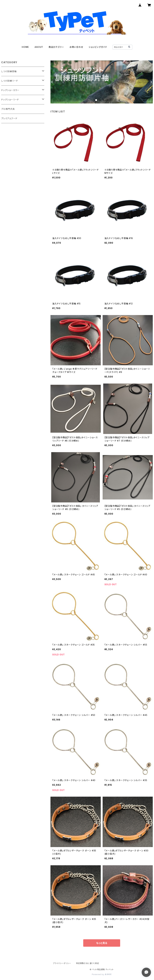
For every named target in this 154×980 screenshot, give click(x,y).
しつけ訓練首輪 (9, 71)
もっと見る (102, 943)
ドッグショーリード (10, 100)
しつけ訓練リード (10, 81)
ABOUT (39, 47)
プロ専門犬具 (8, 109)
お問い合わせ (76, 47)
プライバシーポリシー (62, 963)
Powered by (102, 974)
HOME (25, 47)
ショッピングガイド (98, 47)
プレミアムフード (9, 118)
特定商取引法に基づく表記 (88, 963)
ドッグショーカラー (10, 90)
